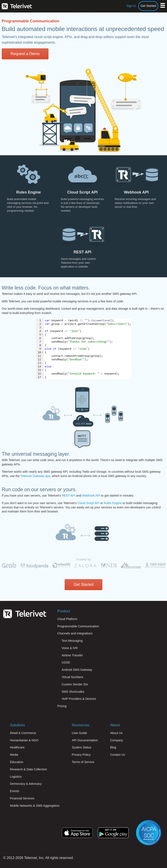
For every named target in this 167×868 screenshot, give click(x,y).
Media (14, 755)
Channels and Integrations (75, 633)
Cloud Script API (88, 503)
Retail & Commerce (23, 733)
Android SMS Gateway (77, 670)
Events (15, 791)
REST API (69, 496)
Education (17, 762)
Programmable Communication (78, 626)
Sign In (131, 6)
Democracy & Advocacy (26, 784)
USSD (66, 662)
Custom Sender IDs (75, 684)
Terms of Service (83, 762)
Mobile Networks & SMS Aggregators (35, 806)
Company (117, 740)
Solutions (17, 725)
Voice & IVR (70, 648)
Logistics (16, 777)
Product (64, 611)
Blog (113, 747)
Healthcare (17, 747)
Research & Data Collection (28, 769)
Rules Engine (113, 503)
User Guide (79, 733)
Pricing (62, 706)
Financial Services (22, 798)
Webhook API (91, 496)
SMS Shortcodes (73, 692)
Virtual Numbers (72, 677)
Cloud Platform (67, 619)
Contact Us (118, 755)
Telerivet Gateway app (35, 476)
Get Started (148, 6)
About (115, 725)
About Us (116, 733)
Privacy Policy (81, 755)
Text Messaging (72, 641)
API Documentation (85, 740)
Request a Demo (25, 54)
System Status (81, 747)
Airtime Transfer (72, 655)
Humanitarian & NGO (24, 740)
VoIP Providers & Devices (79, 699)
